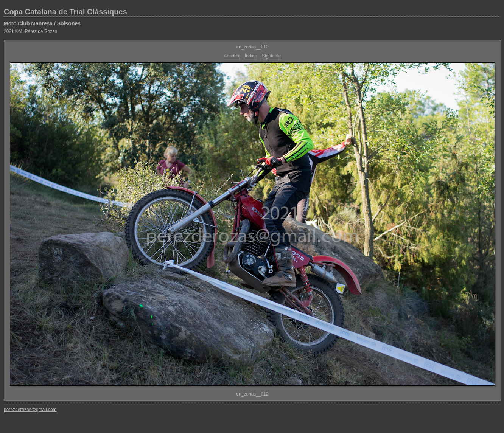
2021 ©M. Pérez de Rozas (30, 31)
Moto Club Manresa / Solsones (42, 23)
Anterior (232, 56)
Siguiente (271, 56)
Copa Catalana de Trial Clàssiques (65, 12)
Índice (251, 56)
